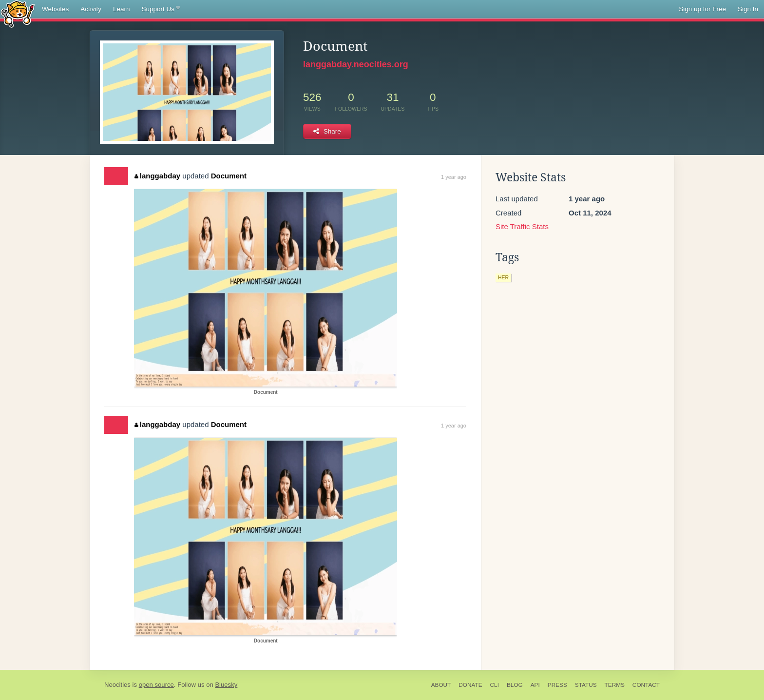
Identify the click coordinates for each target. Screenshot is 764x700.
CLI (495, 685)
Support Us (161, 9)
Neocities (117, 685)
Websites (55, 9)
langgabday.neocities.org (356, 64)
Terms (615, 685)
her (503, 277)
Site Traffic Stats (522, 226)
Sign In (748, 9)
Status (586, 685)
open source (156, 685)
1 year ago (454, 177)
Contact (646, 685)
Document (229, 176)
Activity (91, 9)
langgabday (157, 176)
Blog (515, 685)
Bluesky (226, 685)
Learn (122, 9)
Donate (470, 685)
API (535, 685)
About (441, 685)
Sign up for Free (702, 9)
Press (557, 685)
